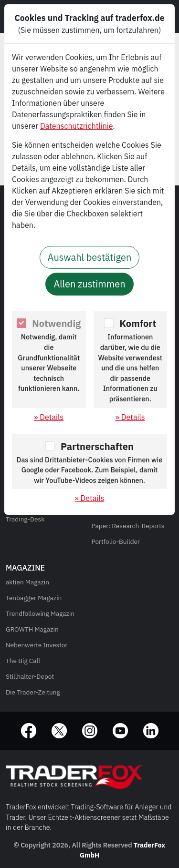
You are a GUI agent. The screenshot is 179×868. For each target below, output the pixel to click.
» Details (49, 417)
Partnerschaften (97, 446)
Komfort (138, 323)
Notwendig (56, 323)
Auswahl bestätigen (90, 257)
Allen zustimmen (89, 284)
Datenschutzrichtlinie (76, 126)
